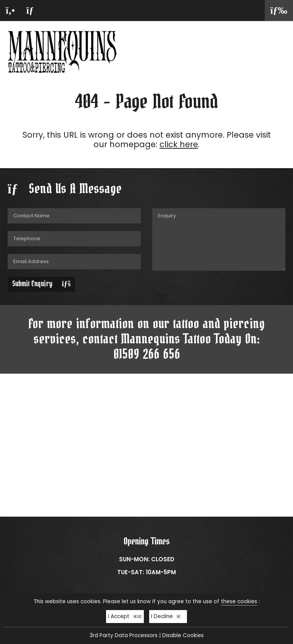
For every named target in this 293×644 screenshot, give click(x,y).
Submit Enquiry (41, 284)
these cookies (239, 601)
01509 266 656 (147, 355)
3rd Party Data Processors (124, 635)
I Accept (125, 616)
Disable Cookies (183, 635)
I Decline (168, 616)
